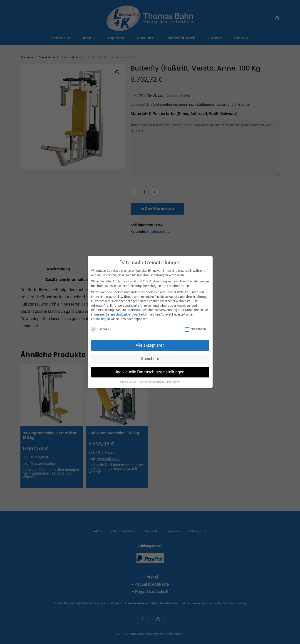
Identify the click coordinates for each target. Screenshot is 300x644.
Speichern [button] (150, 359)
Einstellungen (100, 319)
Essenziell (101, 329)
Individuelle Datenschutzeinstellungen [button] (150, 372)
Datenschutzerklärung (121, 314)
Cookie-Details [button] (129, 382)
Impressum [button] (174, 382)
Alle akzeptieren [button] (150, 345)
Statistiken (195, 329)
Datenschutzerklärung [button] (152, 382)
